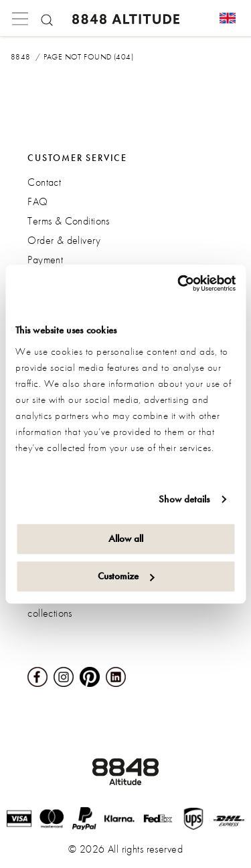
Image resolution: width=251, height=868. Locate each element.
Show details (184, 499)
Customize (126, 576)
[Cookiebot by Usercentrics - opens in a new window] (179, 283)
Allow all (126, 539)
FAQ (37, 201)
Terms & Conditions (69, 221)
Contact (44, 182)
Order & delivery (64, 240)
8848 (21, 57)
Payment (45, 260)
